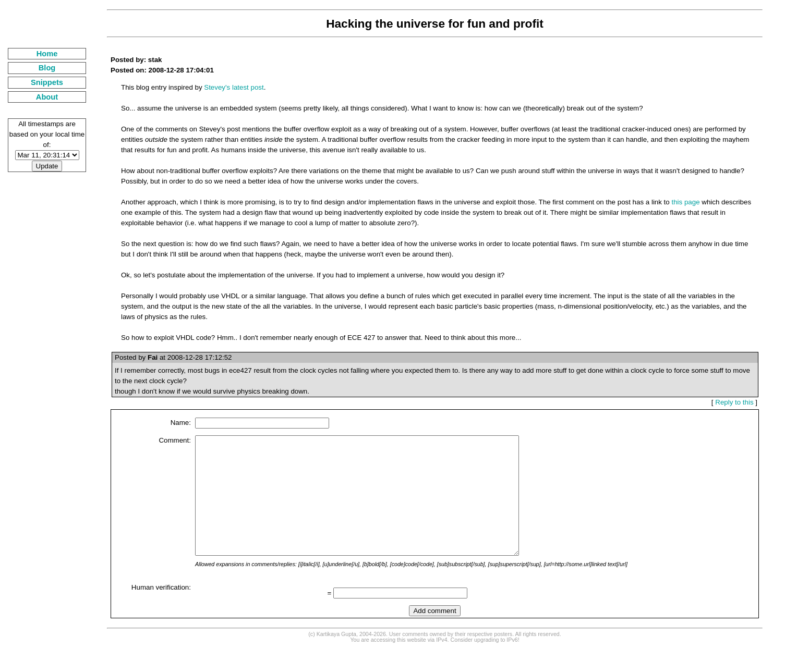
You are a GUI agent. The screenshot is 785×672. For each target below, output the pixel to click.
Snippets (47, 82)
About (47, 97)
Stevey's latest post (234, 87)
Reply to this (734, 402)
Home (47, 54)
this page (685, 202)
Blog (47, 68)
